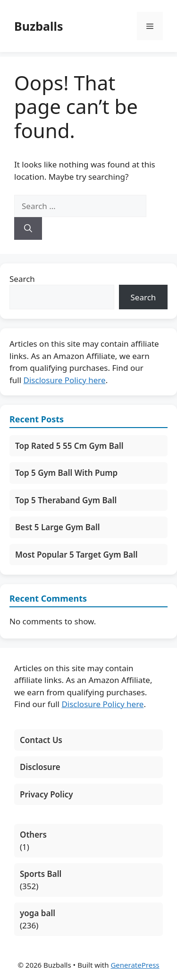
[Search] (28, 228)
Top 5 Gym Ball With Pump (66, 473)
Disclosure (40, 767)
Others (33, 835)
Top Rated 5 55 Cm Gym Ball (69, 446)
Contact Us (41, 740)
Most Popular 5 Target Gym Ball (76, 555)
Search (22, 279)
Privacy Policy (46, 794)
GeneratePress (135, 965)
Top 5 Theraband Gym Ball (66, 500)
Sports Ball (41, 874)
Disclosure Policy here (65, 380)
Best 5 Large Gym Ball (58, 527)
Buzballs (38, 26)
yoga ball (38, 913)
